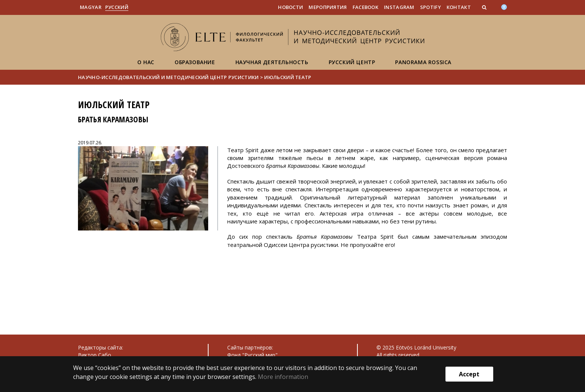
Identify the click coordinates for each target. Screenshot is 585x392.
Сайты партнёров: (250, 347)
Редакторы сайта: (101, 347)
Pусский (117, 7)
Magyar (91, 7)
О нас (146, 62)
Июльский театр (288, 77)
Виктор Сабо (95, 355)
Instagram (399, 7)
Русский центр (352, 62)
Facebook (365, 7)
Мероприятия (328, 7)
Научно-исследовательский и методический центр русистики (168, 77)
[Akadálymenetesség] (504, 6)
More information (283, 377)
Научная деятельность (272, 62)
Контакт (459, 7)
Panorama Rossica (423, 62)
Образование (195, 62)
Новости (290, 7)
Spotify (431, 7)
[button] (485, 7)
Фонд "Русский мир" (252, 355)
